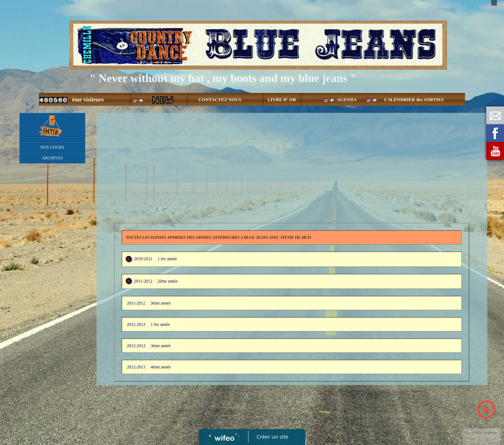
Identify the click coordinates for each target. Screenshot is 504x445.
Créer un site (272, 436)
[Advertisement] (52, 309)
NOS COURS (52, 147)
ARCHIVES (52, 158)
